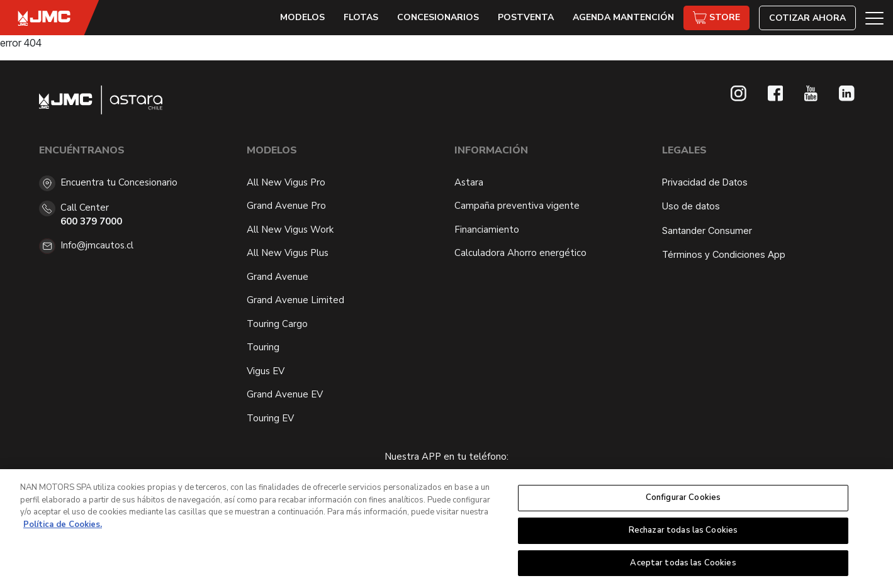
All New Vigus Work (290, 230)
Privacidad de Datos (705, 182)
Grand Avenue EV (285, 394)
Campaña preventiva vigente (517, 206)
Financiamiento (487, 230)
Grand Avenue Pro (286, 206)
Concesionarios (438, 17)
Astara (469, 182)
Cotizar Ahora (807, 18)
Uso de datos (691, 206)
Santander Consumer (707, 230)
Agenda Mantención (623, 17)
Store (716, 18)
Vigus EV (266, 371)
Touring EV (270, 418)
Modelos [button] (302, 17)
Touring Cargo (277, 324)
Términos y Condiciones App (724, 254)
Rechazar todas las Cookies (683, 534)
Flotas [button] (361, 17)
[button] (874, 18)
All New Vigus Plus (288, 253)
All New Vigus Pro (286, 182)
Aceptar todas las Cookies (683, 567)
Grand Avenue (278, 277)
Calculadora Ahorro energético (520, 253)
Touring (263, 347)
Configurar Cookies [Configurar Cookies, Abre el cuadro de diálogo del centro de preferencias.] (683, 501)
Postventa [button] (526, 17)
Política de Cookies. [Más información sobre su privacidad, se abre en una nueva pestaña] (63, 528)
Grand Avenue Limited (295, 300)
